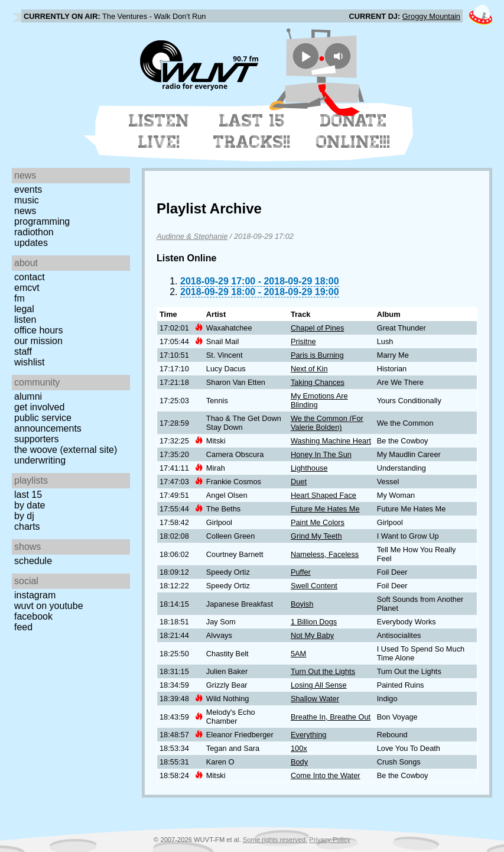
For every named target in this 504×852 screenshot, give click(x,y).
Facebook (33, 616)
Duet (299, 482)
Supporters (37, 439)
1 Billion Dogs (314, 622)
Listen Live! (159, 131)
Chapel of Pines (317, 328)
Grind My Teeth (316, 536)
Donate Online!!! (353, 131)
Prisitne (303, 341)
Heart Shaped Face (323, 495)
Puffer (301, 572)
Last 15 (28, 495)
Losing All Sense (319, 685)
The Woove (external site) (66, 450)
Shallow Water (315, 699)
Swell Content (314, 586)
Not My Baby (312, 635)
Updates (31, 243)
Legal (24, 309)
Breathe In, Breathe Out (331, 717)
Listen (25, 320)
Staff (23, 352)
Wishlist (30, 362)
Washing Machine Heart (331, 441)
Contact (30, 277)
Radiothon (34, 232)
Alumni (28, 396)
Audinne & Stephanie (192, 236)
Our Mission (38, 341)
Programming (42, 221)
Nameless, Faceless (325, 554)
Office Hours (38, 330)
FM (19, 298)
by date (30, 505)
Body (299, 762)
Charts (27, 527)
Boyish (302, 604)
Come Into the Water (326, 775)
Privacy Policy (330, 840)
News (25, 211)
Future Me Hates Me (325, 509)
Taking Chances (318, 382)
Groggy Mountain (431, 16)
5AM (298, 654)
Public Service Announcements (48, 423)
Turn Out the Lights (323, 671)
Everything (308, 735)
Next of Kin (309, 369)
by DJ (24, 516)
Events (28, 189)
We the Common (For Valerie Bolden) (327, 423)
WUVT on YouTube (49, 606)
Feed (23, 627)
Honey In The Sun (321, 454)
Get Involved (39, 407)
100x (299, 748)
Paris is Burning (317, 355)
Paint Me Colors (318, 522)
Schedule (33, 561)
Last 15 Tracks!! (252, 131)
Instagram (35, 595)
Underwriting (40, 460)
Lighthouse (309, 468)
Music (27, 200)
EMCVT (27, 288)
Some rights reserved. (275, 840)
